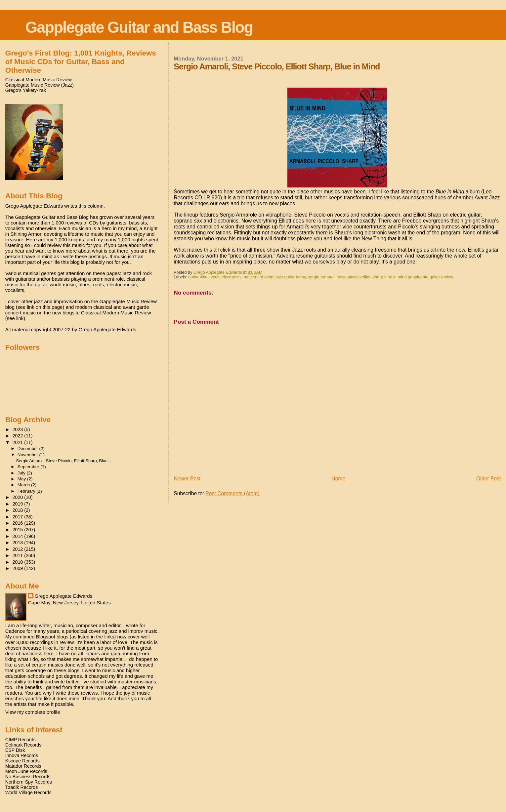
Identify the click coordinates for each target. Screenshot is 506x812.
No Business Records (28, 777)
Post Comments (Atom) (232, 493)
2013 (19, 543)
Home (338, 479)
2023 (19, 429)
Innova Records (22, 755)
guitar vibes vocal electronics (215, 277)
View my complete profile (33, 712)
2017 (19, 517)
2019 (19, 504)
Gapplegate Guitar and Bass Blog (139, 27)
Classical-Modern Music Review (39, 80)
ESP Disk (15, 750)
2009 (19, 568)
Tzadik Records (22, 787)
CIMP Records (21, 740)
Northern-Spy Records (29, 782)
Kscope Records (22, 761)
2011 (19, 555)
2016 (19, 523)
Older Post (488, 479)
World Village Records (28, 792)
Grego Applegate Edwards (63, 596)
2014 (19, 536)
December (28, 448)
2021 (19, 442)
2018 (19, 510)
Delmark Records (23, 745)
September (29, 467)
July (22, 473)
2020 (19, 497)
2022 (19, 436)
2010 (19, 562)
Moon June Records (26, 771)
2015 (19, 530)
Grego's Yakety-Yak (26, 90)
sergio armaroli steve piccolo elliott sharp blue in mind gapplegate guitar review (380, 277)
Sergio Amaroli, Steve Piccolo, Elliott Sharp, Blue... (64, 461)
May (22, 479)
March (24, 485)
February (27, 491)
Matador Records (23, 766)
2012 (19, 549)
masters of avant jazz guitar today (275, 277)
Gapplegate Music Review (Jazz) (40, 85)
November (28, 455)
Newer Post (187, 479)
